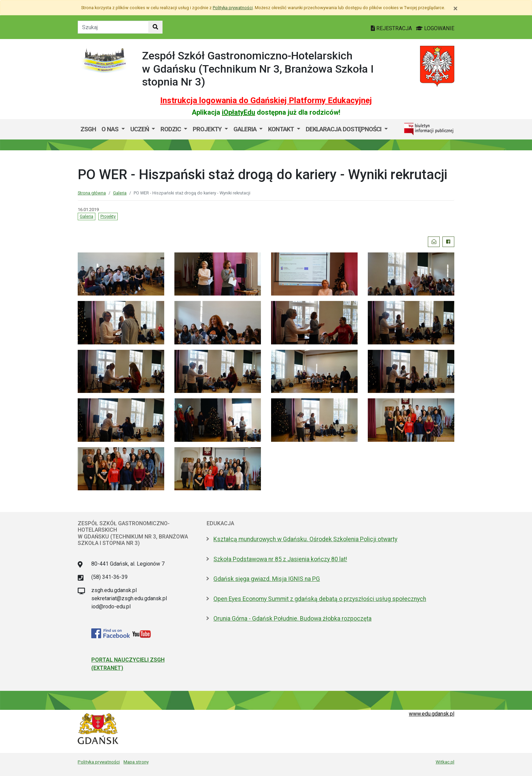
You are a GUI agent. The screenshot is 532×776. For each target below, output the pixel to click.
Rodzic (171, 129)
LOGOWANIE (435, 28)
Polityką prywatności (233, 8)
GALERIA (246, 129)
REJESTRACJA (392, 28)
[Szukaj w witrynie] (155, 27)
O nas (111, 129)
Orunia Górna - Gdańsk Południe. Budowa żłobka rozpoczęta (292, 619)
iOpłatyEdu (239, 112)
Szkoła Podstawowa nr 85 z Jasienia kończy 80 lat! (280, 559)
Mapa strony (136, 762)
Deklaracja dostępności (344, 129)
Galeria (120, 193)
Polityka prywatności (99, 762)
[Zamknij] (455, 8)
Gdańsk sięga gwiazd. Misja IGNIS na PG (267, 579)
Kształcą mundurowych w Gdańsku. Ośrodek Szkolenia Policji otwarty (305, 539)
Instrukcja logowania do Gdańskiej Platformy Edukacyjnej (266, 100)
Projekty (208, 129)
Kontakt (282, 129)
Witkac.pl (445, 762)
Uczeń (140, 129)
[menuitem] (113, 129)
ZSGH (88, 129)
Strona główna (92, 193)
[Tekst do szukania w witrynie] (113, 27)
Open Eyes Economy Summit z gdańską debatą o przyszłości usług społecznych (320, 599)
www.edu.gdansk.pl (432, 714)
